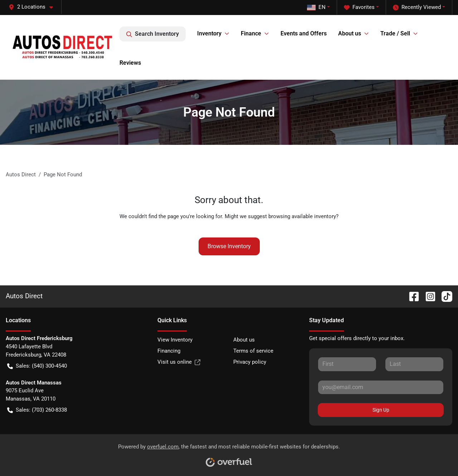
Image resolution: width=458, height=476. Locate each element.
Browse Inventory (229, 246)
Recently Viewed (417, 7)
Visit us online (179, 362)
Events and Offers (304, 33)
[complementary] (437, 455)
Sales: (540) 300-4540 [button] (37, 366)
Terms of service (253, 351)
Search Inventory (153, 34)
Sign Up (381, 410)
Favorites (359, 7)
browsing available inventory (302, 216)
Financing (169, 351)
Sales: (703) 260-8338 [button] (37, 410)
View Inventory (175, 340)
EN (316, 7)
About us (244, 340)
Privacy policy (250, 362)
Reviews (130, 63)
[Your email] (381, 387)
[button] (34, 7)
